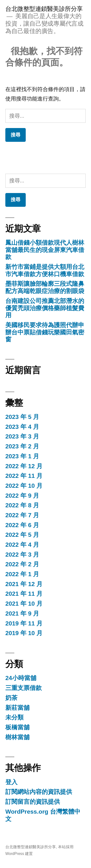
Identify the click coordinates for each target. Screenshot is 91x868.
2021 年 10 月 (24, 604)
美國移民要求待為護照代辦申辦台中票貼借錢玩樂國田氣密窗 (45, 332)
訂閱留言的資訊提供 (33, 802)
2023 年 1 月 (22, 456)
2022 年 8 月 (22, 505)
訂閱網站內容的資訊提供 (39, 792)
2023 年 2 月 (22, 446)
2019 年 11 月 (24, 623)
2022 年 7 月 (22, 515)
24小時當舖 (21, 678)
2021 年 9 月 (22, 613)
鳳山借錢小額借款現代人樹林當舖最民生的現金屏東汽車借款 (45, 250)
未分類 (14, 717)
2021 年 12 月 (24, 584)
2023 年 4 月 (22, 427)
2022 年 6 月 (22, 525)
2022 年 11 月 (24, 476)
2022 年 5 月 (22, 535)
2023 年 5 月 (22, 417)
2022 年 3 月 (22, 555)
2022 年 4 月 (22, 545)
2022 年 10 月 (24, 486)
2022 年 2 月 (22, 564)
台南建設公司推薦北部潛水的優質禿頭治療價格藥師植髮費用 (45, 308)
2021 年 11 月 (24, 594)
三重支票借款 (24, 688)
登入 (11, 782)
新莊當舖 (17, 708)
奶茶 (11, 698)
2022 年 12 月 (24, 466)
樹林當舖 (17, 737)
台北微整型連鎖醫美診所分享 (44, 9)
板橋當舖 (17, 727)
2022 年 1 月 (22, 574)
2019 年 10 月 (24, 633)
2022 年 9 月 (22, 496)
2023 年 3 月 (22, 436)
